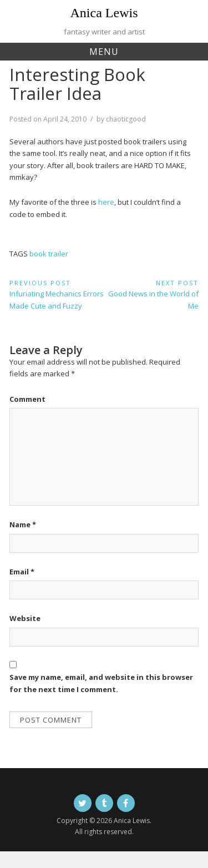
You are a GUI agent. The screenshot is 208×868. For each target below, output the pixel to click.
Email (22, 572)
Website (25, 618)
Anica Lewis (104, 13)
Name (23, 524)
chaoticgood (126, 119)
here (106, 202)
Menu (104, 52)
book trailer (49, 254)
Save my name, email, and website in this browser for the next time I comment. (101, 683)
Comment (27, 399)
